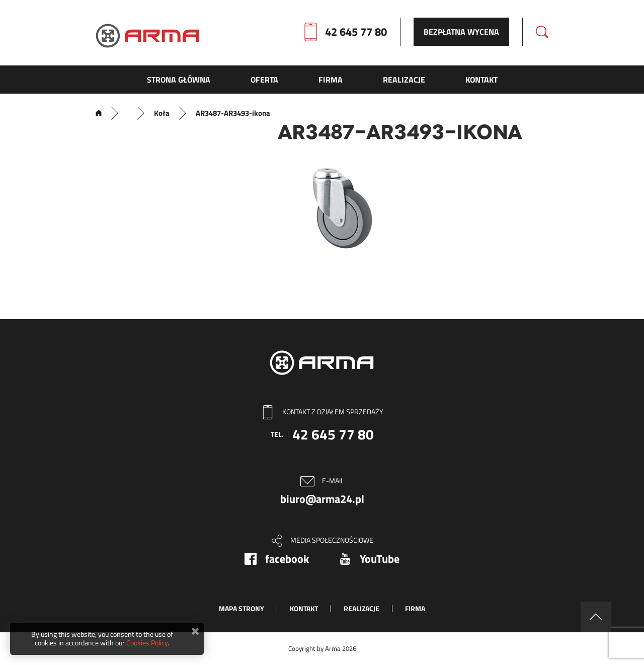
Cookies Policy (147, 643)
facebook (287, 559)
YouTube (380, 559)
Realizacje (361, 608)
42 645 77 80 (356, 32)
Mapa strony (242, 608)
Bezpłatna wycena (461, 32)
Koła (162, 113)
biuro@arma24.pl (322, 499)
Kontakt (304, 608)
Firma (415, 608)
